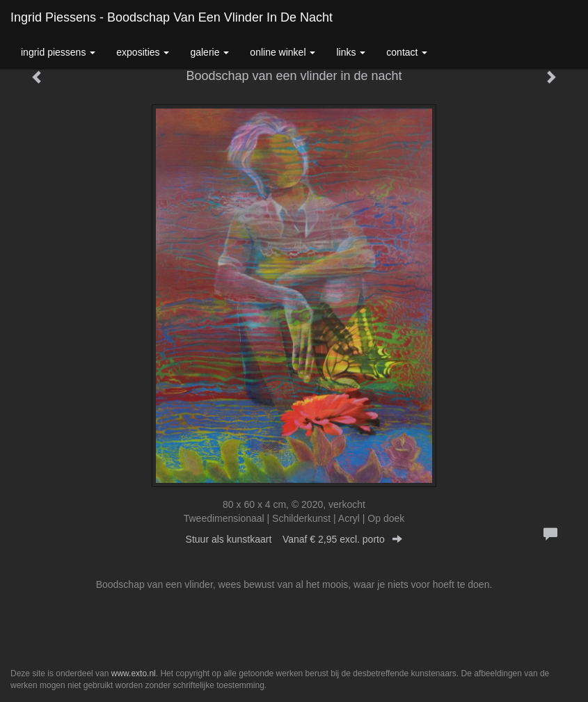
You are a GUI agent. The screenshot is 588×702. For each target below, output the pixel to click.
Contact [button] (407, 52)
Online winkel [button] (283, 52)
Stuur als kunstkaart (294, 539)
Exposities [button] (143, 52)
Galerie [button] (209, 52)
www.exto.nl (134, 673)
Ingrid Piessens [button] (58, 52)
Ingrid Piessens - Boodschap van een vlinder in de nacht (172, 17)
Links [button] (351, 52)
